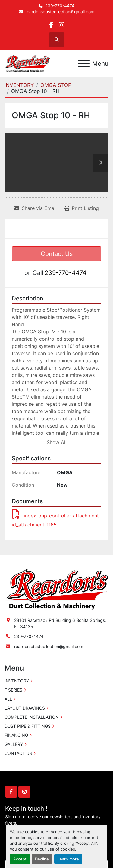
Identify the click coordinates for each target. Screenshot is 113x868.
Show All (57, 442)
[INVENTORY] (19, 85)
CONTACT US (18, 753)
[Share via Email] (36, 208)
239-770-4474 (60, 6)
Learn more (68, 859)
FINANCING (16, 735)
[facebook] (51, 25)
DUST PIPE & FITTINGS (28, 726)
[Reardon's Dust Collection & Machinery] (56, 589)
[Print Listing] (82, 208)
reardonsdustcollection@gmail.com (60, 12)
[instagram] (62, 25)
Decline (42, 859)
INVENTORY (17, 681)
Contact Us (57, 254)
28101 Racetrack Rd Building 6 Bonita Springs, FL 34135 (60, 623)
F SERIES (13, 690)
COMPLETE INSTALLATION (32, 717)
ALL (8, 699)
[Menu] (84, 64)
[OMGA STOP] (56, 85)
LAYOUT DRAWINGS (25, 708)
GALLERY (14, 744)
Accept (20, 859)
